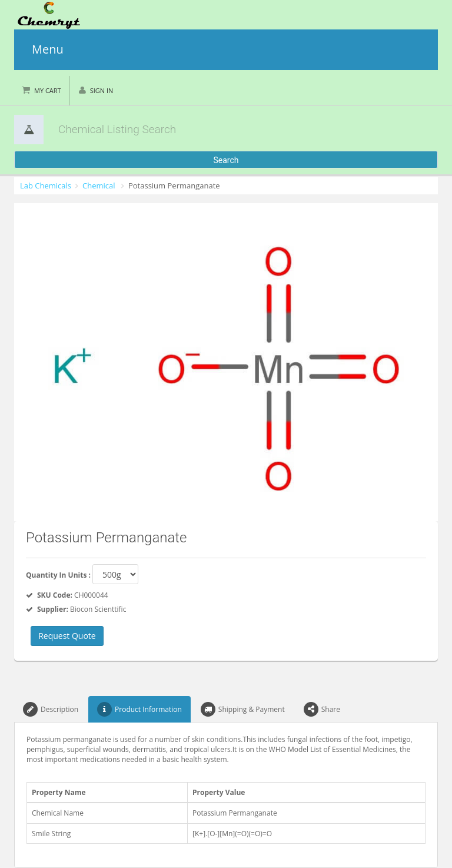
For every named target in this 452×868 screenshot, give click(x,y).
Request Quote (67, 636)
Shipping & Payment (243, 709)
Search (226, 160)
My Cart (48, 90)
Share (322, 709)
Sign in (102, 90)
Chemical (99, 185)
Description (51, 709)
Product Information (139, 709)
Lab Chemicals (46, 185)
